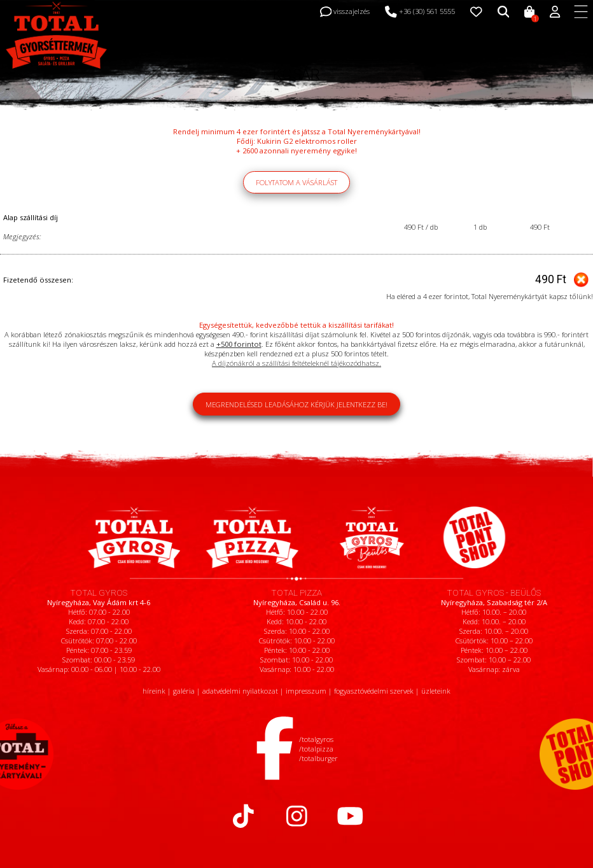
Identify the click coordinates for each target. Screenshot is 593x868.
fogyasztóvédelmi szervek (374, 691)
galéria (184, 691)
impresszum (306, 691)
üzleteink (436, 691)
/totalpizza (316, 749)
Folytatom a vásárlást (296, 182)
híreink (154, 691)
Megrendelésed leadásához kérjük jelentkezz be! (296, 404)
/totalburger (318, 758)
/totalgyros (316, 739)
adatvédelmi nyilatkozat (240, 691)
